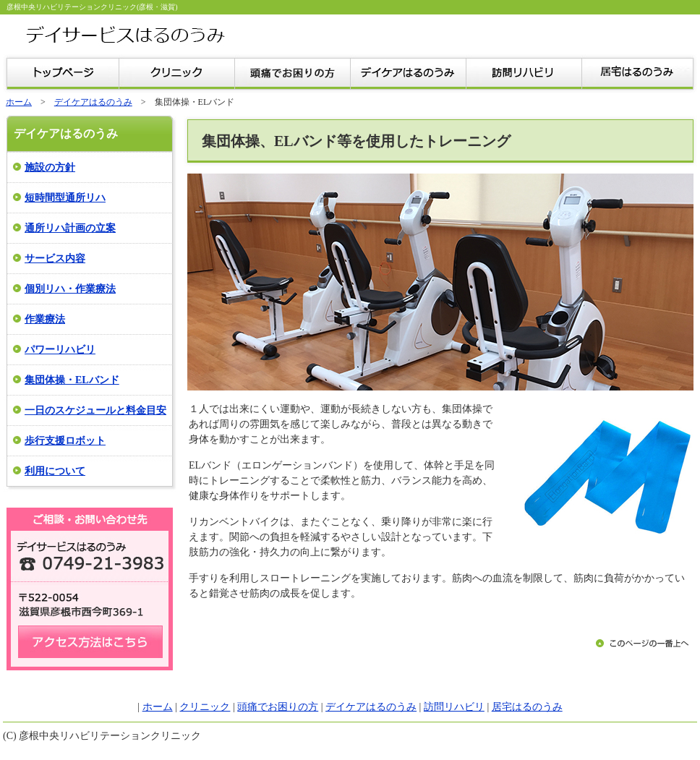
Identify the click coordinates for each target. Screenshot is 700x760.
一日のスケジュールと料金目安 (95, 410)
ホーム (19, 102)
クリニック (205, 707)
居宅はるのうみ (527, 707)
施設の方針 (50, 167)
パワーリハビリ (60, 350)
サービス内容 (55, 259)
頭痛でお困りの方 (278, 707)
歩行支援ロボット (65, 441)
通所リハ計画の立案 (70, 228)
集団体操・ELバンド (72, 380)
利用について (55, 471)
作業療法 (45, 319)
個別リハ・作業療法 (70, 289)
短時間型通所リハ (65, 198)
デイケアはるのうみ (93, 102)
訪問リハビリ (454, 707)
